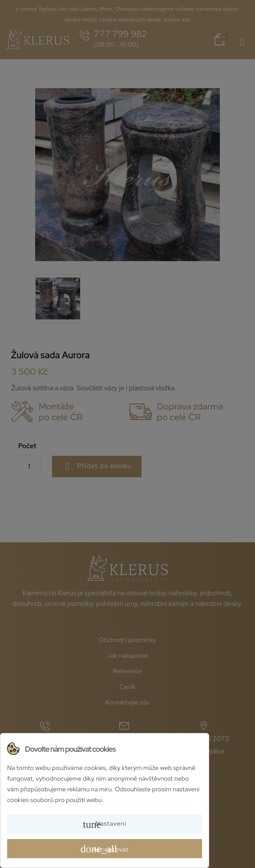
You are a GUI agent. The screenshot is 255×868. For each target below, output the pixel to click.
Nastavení (105, 824)
